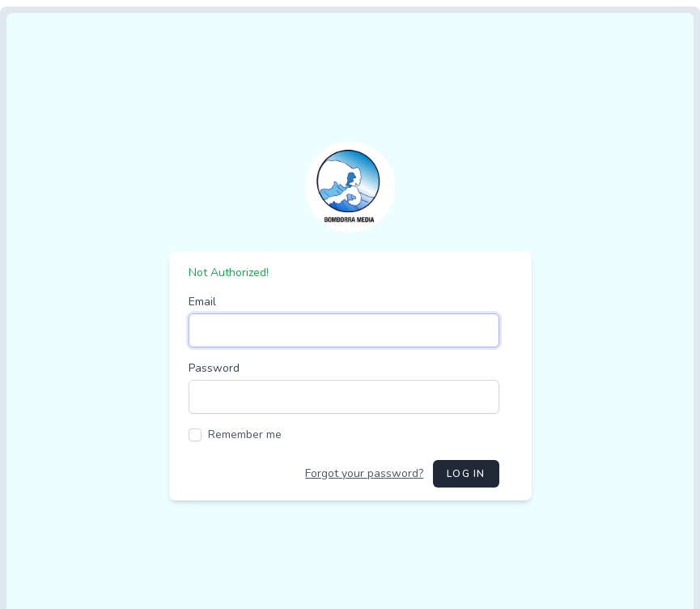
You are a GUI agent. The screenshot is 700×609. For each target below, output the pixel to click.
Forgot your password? (364, 473)
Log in (466, 474)
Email (202, 302)
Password (214, 368)
